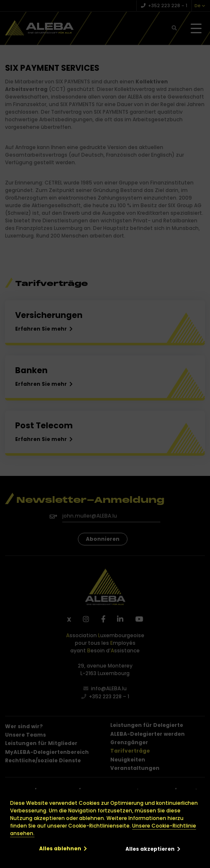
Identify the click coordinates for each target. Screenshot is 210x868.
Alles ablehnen (60, 848)
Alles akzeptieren (150, 849)
